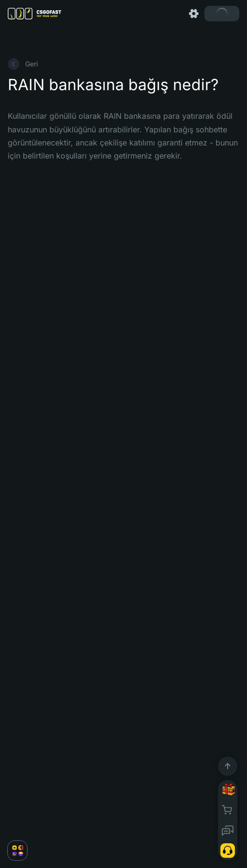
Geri (23, 64)
